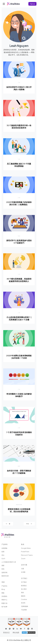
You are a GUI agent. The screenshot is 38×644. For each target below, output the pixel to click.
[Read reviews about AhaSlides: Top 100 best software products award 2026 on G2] (12, 622)
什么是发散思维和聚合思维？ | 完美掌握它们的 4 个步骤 (19, 318)
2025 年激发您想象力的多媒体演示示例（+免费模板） (19, 203)
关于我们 (24, 582)
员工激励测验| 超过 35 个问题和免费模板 (19, 165)
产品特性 (5, 544)
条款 (22, 592)
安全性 (23, 603)
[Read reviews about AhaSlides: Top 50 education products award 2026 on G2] (19, 622)
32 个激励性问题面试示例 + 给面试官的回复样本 (19, 127)
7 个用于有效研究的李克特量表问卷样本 (19, 433)
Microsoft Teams (27, 555)
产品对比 (4, 586)
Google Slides (26, 548)
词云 (3, 555)
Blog (3, 589)
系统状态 (6, 632)
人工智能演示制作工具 (9, 562)
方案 (22, 569)
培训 (19, 236)
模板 (3, 593)
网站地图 (16, 632)
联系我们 (24, 586)
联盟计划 (4, 603)
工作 (19, 82)
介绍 (19, 198)
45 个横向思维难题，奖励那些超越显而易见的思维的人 (19, 280)
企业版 (23, 572)
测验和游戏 (19, 505)
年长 (29, 524)
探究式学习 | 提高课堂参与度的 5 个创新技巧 (19, 242)
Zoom (23, 558)
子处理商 (24, 610)
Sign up (32, 4)
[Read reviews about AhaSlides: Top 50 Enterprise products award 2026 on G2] (27, 622)
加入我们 (24, 589)
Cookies (24, 599)
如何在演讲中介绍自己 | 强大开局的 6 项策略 (19, 88)
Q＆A (3, 558)
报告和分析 (5, 576)
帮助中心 (4, 600)
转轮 (3, 569)
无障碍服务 (25, 606)
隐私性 (23, 596)
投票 (3, 552)
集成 (23, 544)
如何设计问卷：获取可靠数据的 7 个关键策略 (19, 472)
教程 (19, 466)
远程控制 (4, 572)
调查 (3, 565)
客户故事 (4, 607)
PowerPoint (25, 552)
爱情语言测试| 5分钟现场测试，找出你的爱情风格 (19, 510)
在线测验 (4, 548)
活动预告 (4, 596)
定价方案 (24, 565)
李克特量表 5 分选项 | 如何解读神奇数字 (19, 395)
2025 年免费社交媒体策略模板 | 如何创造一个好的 (19, 357)
